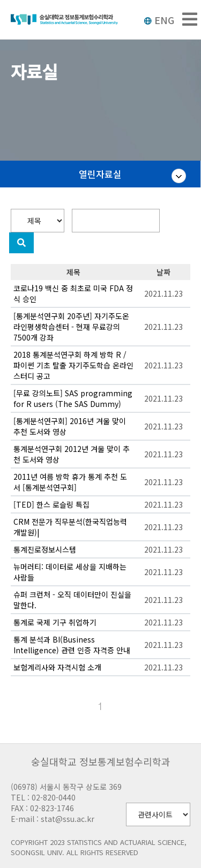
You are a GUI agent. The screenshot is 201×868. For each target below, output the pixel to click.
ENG (159, 20)
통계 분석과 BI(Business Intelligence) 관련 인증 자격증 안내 (72, 645)
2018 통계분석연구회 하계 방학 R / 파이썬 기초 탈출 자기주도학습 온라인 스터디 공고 (73, 365)
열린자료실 (100, 174)
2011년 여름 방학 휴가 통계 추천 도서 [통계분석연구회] (70, 482)
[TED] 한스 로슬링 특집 (51, 504)
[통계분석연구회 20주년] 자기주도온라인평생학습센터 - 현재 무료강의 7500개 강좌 (71, 327)
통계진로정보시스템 (45, 549)
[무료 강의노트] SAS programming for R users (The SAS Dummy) (73, 398)
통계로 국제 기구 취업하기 (55, 622)
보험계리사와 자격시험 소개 (57, 667)
